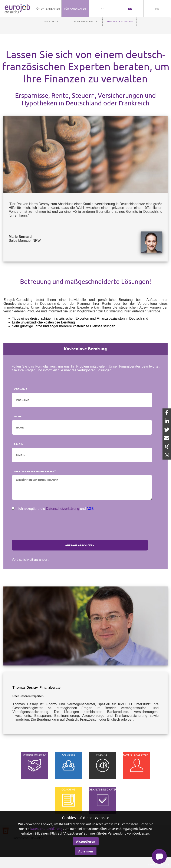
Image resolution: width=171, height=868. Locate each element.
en (157, 9)
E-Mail (18, 444)
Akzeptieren (86, 841)
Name (18, 416)
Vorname (20, 389)
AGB (90, 509)
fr (103, 9)
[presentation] (86, 523)
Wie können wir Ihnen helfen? (35, 471)
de (130, 9)
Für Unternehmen (48, 9)
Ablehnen (86, 851)
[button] (159, 856)
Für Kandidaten (75, 9)
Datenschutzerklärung (63, 509)
